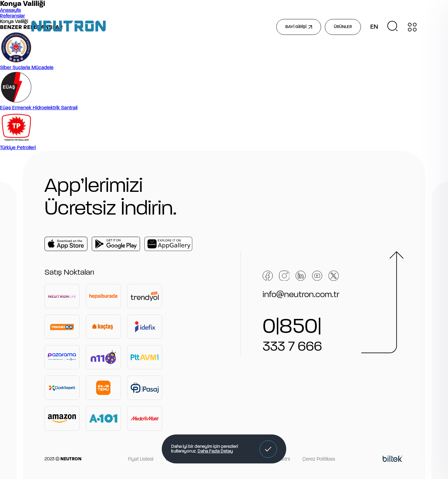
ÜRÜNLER (343, 27)
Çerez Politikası (319, 459)
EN (374, 27)
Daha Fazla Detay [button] (215, 451)
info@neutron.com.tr (301, 295)
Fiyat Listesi (141, 459)
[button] (268, 449)
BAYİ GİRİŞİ (299, 27)
